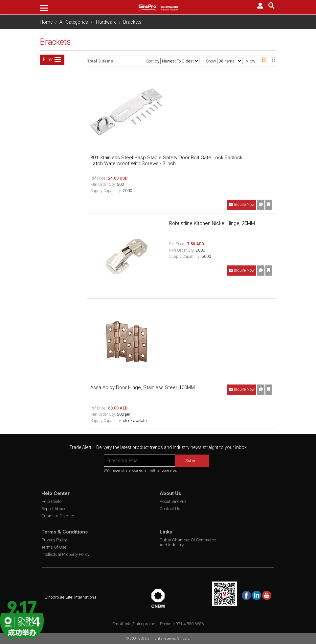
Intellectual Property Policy (65, 554)
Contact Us (170, 509)
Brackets (132, 22)
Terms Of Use (54, 547)
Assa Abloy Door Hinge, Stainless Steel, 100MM (143, 387)
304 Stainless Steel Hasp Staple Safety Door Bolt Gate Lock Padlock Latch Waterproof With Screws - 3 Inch (166, 161)
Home (46, 22)
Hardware (106, 22)
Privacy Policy (54, 540)
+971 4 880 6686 (188, 624)
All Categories (74, 22)
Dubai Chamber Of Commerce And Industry (188, 542)
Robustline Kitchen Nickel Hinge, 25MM (212, 223)
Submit (192, 461)
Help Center (52, 501)
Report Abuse (54, 509)
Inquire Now (242, 205)
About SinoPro (173, 501)
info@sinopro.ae (140, 624)
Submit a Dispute (58, 516)
